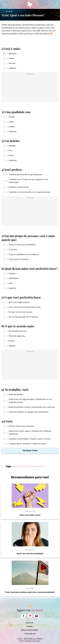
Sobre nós (30, 623)
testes (15, 466)
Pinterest (30, 616)
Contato (30, 626)
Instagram (36, 616)
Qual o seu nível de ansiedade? (30, 553)
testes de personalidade (33, 466)
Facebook (24, 616)
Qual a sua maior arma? (30, 515)
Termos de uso (30, 634)
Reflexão (30, 588)
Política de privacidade (30, 630)
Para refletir (30, 511)
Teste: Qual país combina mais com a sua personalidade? (30, 592)
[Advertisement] (30, 87)
